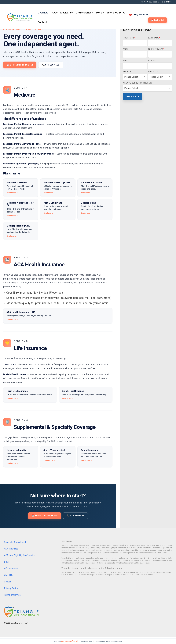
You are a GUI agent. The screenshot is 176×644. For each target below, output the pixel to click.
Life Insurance (84, 13)
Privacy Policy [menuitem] (11, 588)
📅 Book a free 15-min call (20, 65)
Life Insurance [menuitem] (11, 569)
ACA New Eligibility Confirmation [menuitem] (20, 555)
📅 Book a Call (158, 20)
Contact (42, 22)
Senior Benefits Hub (70, 641)
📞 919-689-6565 (51, 65)
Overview (43, 13)
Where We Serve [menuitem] (116, 13)
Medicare (67, 13)
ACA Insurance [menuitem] (11, 549)
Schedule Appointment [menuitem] (15, 542)
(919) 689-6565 (150, 2)
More (100, 13)
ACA (54, 13)
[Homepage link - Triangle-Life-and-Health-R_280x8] (21, 616)
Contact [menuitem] (8, 582)
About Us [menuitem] (9, 575)
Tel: (142, 2)
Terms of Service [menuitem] (12, 595)
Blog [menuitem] (6, 562)
